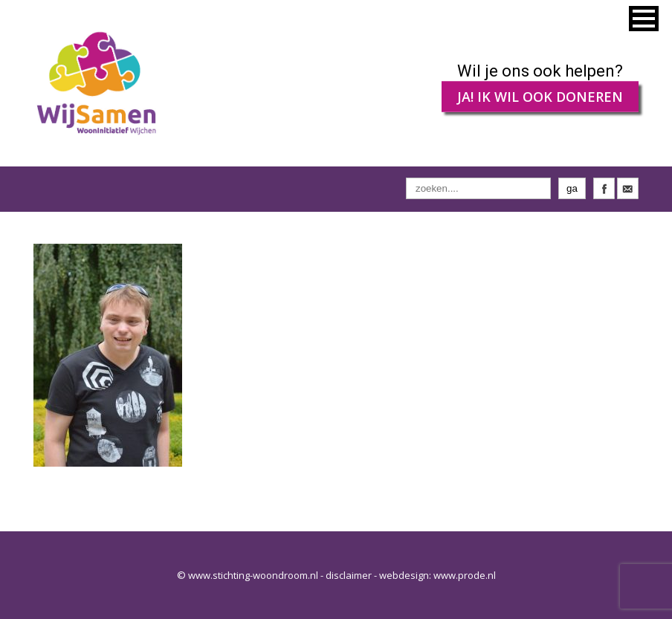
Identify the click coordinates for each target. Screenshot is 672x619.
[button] (644, 19)
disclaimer (349, 575)
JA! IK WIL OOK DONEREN (540, 97)
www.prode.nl (465, 575)
